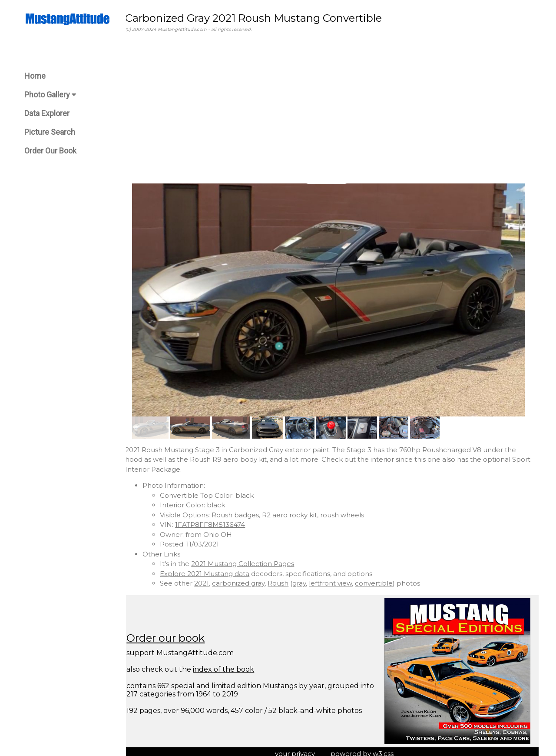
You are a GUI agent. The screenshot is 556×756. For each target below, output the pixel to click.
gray (307, 579)
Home (35, 76)
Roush (286, 579)
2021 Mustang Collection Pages (250, 559)
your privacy (299, 749)
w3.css (387, 749)
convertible (382, 579)
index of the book (231, 665)
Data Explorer (47, 113)
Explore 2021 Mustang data (212, 569)
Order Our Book (50, 151)
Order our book (173, 634)
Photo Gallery (50, 95)
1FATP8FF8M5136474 (218, 520)
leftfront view (338, 579)
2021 (209, 579)
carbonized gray (246, 579)
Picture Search (50, 132)
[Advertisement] (332, 108)
